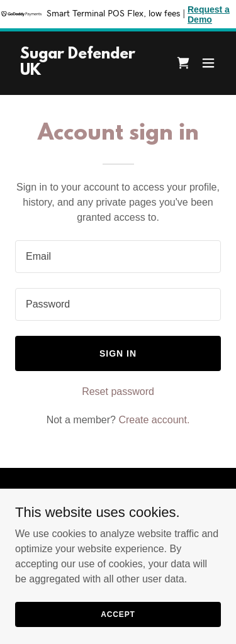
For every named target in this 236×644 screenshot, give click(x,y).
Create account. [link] (154, 420)
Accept (118, 631)
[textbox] (118, 257)
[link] (87, 71)
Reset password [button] (118, 391)
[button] (208, 63)
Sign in (118, 353)
